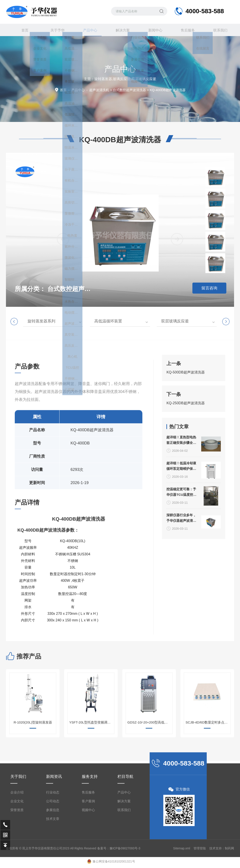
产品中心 (87, 32)
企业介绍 (17, 856)
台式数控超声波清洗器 (129, 90)
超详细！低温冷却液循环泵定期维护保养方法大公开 (181, 549)
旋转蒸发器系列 (41, 321)
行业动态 (53, 856)
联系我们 (218, 30)
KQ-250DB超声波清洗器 (185, 445)
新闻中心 (153, 30)
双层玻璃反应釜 (175, 321)
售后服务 (185, 30)
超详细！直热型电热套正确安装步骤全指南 (181, 523)
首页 (22, 30)
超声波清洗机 (99, 90)
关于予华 (55, 30)
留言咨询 (209, 288)
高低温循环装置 (108, 321)
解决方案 (120, 30)
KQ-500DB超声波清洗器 (185, 414)
